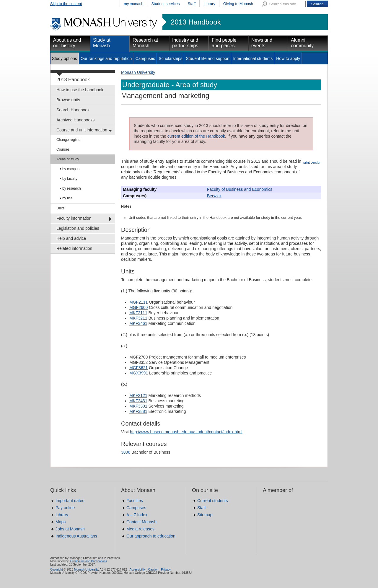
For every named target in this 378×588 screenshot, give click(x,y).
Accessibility (137, 570)
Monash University (138, 72)
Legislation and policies (78, 228)
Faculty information (74, 218)
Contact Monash (141, 522)
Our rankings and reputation (106, 58)
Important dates (70, 501)
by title (67, 198)
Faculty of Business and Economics (240, 189)
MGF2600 (139, 307)
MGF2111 (139, 302)
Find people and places (224, 43)
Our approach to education (151, 536)
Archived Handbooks (75, 120)
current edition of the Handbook (196, 136)
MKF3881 (138, 411)
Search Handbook (73, 110)
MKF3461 (138, 323)
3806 (126, 452)
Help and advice (71, 238)
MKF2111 (138, 313)
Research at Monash (145, 43)
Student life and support (208, 58)
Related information (74, 248)
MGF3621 (139, 368)
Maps (61, 522)
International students (253, 58)
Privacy (166, 570)
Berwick (214, 196)
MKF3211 (138, 318)
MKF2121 (138, 395)
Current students (213, 501)
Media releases (140, 529)
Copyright (57, 570)
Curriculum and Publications (89, 561)
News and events (262, 43)
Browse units (68, 100)
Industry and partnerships (185, 43)
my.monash (133, 4)
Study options (65, 58)
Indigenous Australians (76, 536)
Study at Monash (102, 43)
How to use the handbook (80, 90)
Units (60, 208)
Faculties (135, 501)
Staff (192, 4)
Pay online (65, 508)
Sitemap (205, 515)
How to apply (288, 58)
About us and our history (67, 43)
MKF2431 (138, 401)
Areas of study (68, 159)
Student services (165, 4)
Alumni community (302, 43)
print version (312, 162)
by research (72, 188)
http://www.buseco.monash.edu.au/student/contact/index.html (186, 432)
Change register (69, 140)
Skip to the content (66, 4)
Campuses (145, 58)
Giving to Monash (238, 4)
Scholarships (170, 58)
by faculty (70, 179)
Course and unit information (82, 130)
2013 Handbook (196, 22)
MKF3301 (138, 406)
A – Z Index (137, 515)
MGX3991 (139, 373)
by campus (71, 169)
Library (209, 4)
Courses (63, 149)
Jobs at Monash (70, 529)
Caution (153, 570)
